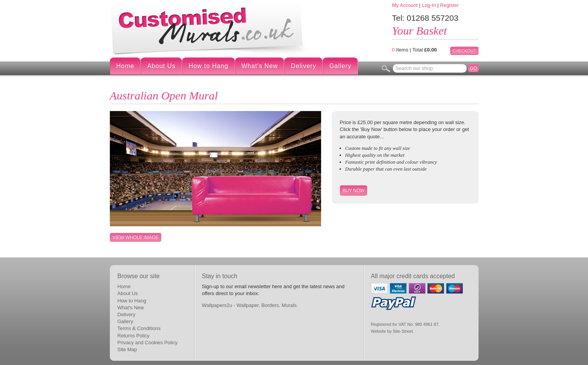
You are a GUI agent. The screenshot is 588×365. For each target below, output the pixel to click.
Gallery (340, 66)
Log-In (429, 5)
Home (125, 66)
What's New (260, 66)
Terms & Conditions (139, 328)
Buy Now (354, 191)
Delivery (303, 66)
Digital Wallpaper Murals (210, 28)
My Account (405, 5)
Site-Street (403, 331)
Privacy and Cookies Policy (148, 343)
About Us (161, 66)
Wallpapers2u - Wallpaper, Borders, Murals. (250, 305)
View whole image (136, 237)
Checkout (464, 51)
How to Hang (209, 66)
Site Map (127, 349)
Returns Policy (134, 336)
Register (449, 5)
